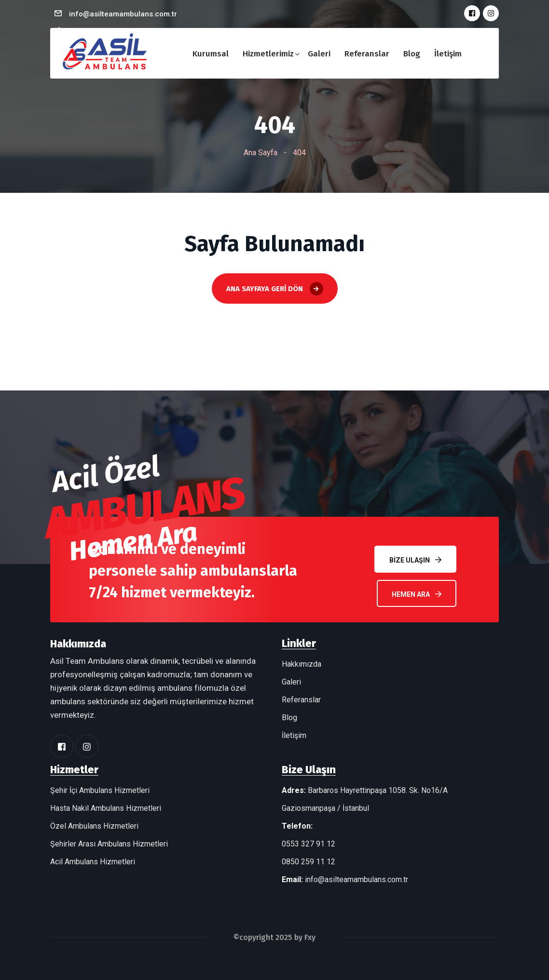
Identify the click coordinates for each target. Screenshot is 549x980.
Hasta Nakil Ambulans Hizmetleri (106, 808)
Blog (412, 54)
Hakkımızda (302, 664)
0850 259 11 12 (309, 862)
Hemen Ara (417, 594)
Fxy (310, 937)
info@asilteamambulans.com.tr (123, 14)
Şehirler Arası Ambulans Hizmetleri (109, 844)
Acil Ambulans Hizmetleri (93, 862)
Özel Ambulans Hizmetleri (94, 826)
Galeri (319, 54)
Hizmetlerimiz (268, 54)
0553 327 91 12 (309, 844)
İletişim (448, 54)
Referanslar (367, 54)
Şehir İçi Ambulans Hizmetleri (100, 790)
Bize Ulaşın (415, 560)
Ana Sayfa (261, 153)
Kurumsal (211, 54)
